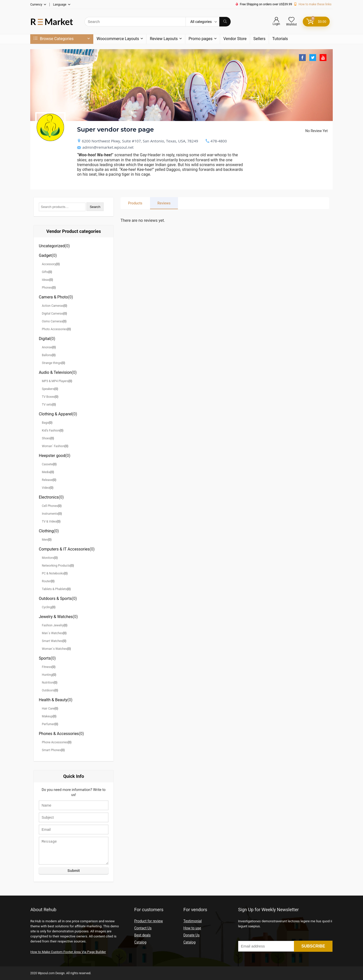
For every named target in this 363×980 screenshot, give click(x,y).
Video (46, 488)
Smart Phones (51, 750)
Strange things (52, 363)
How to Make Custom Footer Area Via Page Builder (68, 952)
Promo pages (201, 39)
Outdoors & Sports (55, 599)
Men (45, 540)
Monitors (48, 558)
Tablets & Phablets (54, 589)
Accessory (49, 264)
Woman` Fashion (53, 446)
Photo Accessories (54, 329)
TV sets (47, 405)
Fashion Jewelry (53, 625)
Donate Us (191, 935)
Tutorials (280, 39)
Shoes (46, 438)
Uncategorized (52, 246)
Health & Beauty (53, 700)
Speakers (48, 389)
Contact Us (143, 928)
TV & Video (49, 522)
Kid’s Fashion (51, 431)
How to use (192, 928)
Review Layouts (164, 39)
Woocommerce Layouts (118, 39)
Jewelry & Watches (56, 617)
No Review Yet (316, 131)
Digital (44, 339)
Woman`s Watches (54, 649)
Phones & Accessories (59, 734)
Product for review (148, 921)
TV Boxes (48, 397)
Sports (45, 658)
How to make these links (315, 4)
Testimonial (192, 921)
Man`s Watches (52, 633)
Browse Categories (54, 39)
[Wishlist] (291, 20)
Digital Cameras (53, 314)
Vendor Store (235, 39)
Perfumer (48, 724)
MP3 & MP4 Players (55, 381)
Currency (36, 5)
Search (95, 207)
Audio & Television (55, 372)
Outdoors (48, 690)
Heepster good (52, 456)
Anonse (47, 347)
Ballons (47, 355)
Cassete (47, 464)
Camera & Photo (53, 297)
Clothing (46, 531)
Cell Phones (50, 506)
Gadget (45, 255)
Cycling (47, 607)
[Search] (225, 22)
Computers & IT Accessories (64, 549)
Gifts (45, 272)
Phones (47, 288)
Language (60, 5)
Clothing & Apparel (55, 414)
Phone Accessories (55, 742)
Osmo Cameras (52, 321)
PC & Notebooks (53, 573)
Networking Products (56, 566)
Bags (45, 423)
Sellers (259, 39)
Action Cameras (53, 306)
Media (46, 472)
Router (46, 581)
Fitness (47, 667)
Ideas (46, 280)
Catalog (140, 942)
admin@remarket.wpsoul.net (105, 147)
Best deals (142, 935)
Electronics (49, 497)
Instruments (50, 514)
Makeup (47, 716)
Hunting (47, 675)
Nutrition (48, 683)
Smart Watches (52, 641)
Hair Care (48, 709)
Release (47, 480)
